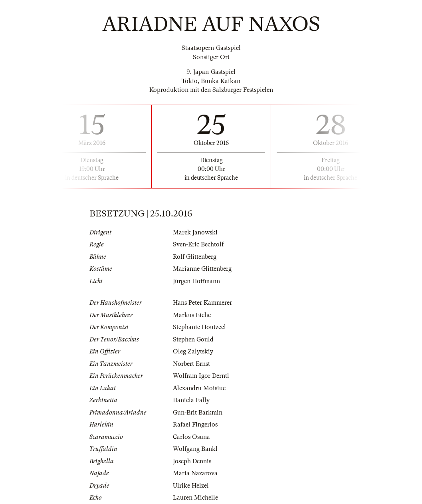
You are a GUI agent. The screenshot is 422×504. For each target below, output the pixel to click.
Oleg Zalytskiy (193, 351)
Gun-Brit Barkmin (198, 413)
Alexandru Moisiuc (199, 388)
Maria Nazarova (195, 473)
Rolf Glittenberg (195, 257)
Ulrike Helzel (191, 486)
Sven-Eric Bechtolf (198, 244)
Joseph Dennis (192, 461)
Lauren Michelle (195, 498)
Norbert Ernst (191, 364)
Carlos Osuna (191, 437)
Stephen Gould (193, 339)
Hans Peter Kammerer (202, 303)
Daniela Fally (191, 400)
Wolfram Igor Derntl (201, 376)
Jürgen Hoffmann (196, 281)
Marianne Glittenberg (202, 269)
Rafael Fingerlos (195, 425)
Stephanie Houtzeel (199, 327)
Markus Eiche (192, 315)
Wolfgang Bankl (195, 449)
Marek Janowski (195, 232)
